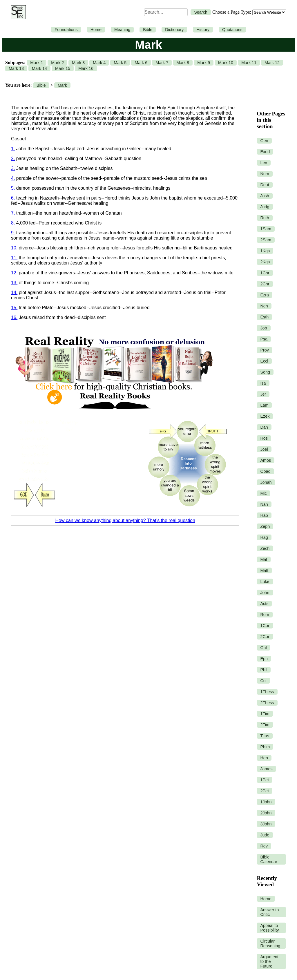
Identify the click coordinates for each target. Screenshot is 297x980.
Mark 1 (37, 63)
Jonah (266, 482)
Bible (148, 30)
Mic (263, 493)
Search (201, 12)
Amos (266, 460)
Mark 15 (63, 68)
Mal (264, 559)
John (265, 593)
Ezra (265, 295)
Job (264, 328)
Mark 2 (57, 63)
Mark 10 (226, 63)
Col (263, 681)
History (203, 30)
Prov (265, 350)
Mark (62, 85)
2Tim (265, 725)
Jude (265, 835)
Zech (265, 548)
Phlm (265, 747)
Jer (263, 394)
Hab (264, 515)
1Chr (265, 273)
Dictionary (174, 30)
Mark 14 (39, 68)
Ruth (265, 218)
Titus (265, 736)
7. (13, 213)
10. (14, 248)
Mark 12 (272, 63)
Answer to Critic (269, 912)
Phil (264, 670)
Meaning (122, 30)
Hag (264, 537)
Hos (264, 438)
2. (13, 158)
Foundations (66, 30)
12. (14, 273)
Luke (265, 582)
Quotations (232, 30)
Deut (265, 185)
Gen (264, 141)
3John (266, 824)
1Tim (265, 714)
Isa (263, 383)
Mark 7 (162, 63)
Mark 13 (16, 68)
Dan (264, 427)
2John (266, 813)
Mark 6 (141, 63)
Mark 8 (183, 63)
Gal (263, 648)
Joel (264, 449)
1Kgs (265, 251)
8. (13, 223)
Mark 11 (249, 63)
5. (13, 188)
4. (13, 178)
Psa (264, 339)
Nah (264, 504)
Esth (264, 317)
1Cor (265, 626)
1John (266, 802)
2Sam (266, 240)
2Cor (265, 637)
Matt (264, 570)
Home (96, 30)
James (266, 769)
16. (14, 317)
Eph (264, 659)
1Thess (267, 692)
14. (14, 292)
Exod (265, 152)
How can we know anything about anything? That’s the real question (125, 520)
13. (14, 283)
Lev (264, 163)
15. (14, 308)
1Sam (266, 229)
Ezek (265, 416)
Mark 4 (99, 63)
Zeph (265, 526)
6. (13, 198)
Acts (264, 604)
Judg (265, 207)
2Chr (265, 284)
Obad (265, 471)
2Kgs (265, 262)
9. (13, 233)
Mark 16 (86, 68)
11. (14, 258)
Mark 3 (78, 63)
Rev (264, 846)
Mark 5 (120, 63)
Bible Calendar (269, 859)
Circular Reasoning (270, 943)
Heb (264, 758)
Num (265, 174)
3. (13, 168)
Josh (265, 196)
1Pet (265, 780)
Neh (264, 306)
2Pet (265, 791)
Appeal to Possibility (269, 928)
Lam (264, 405)
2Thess (267, 703)
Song (265, 372)
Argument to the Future (269, 961)
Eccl (264, 361)
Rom (265, 615)
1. (13, 149)
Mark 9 (204, 63)
